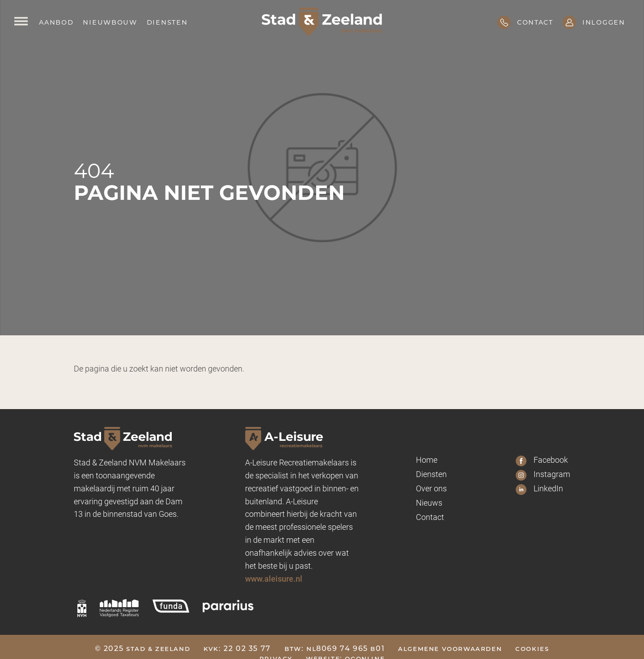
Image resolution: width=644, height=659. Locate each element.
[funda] (171, 606)
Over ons (431, 488)
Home (427, 460)
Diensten (167, 22)
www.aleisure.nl (274, 579)
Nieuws (429, 503)
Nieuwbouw (110, 22)
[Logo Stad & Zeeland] (322, 22)
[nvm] (82, 608)
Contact (430, 517)
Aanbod (56, 22)
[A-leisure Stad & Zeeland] (302, 438)
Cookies (532, 648)
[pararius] (228, 606)
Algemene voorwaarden (450, 648)
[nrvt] (119, 608)
